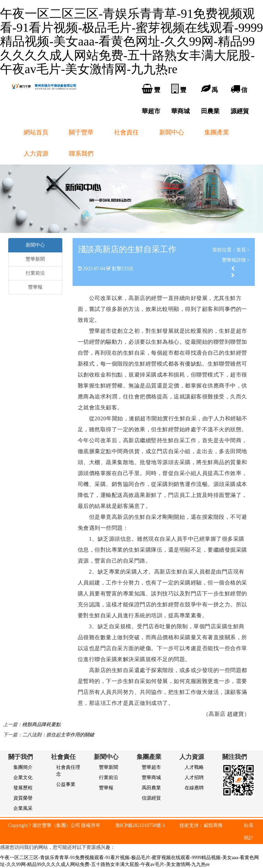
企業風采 (23, 808)
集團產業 (217, 132)
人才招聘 (194, 778)
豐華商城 (151, 778)
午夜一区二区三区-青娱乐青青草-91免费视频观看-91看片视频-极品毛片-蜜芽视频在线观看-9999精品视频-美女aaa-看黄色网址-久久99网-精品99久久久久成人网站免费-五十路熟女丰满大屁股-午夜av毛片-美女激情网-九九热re (131, 41)
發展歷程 (23, 788)
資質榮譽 (23, 798)
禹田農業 (151, 788)
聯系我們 (81, 154)
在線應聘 (194, 788)
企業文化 (23, 778)
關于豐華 (81, 132)
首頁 (241, 250)
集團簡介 (23, 767)
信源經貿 (151, 798)
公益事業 (66, 784)
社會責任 (126, 132)
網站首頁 (36, 132)
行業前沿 (35, 273)
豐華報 (35, 287)
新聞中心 (172, 132)
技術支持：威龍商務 (201, 825)
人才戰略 (194, 767)
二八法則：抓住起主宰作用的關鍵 (58, 735)
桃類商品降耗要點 (41, 725)
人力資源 (36, 154)
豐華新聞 (35, 259)
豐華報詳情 (234, 260)
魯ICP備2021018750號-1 (140, 825)
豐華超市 (151, 767)
